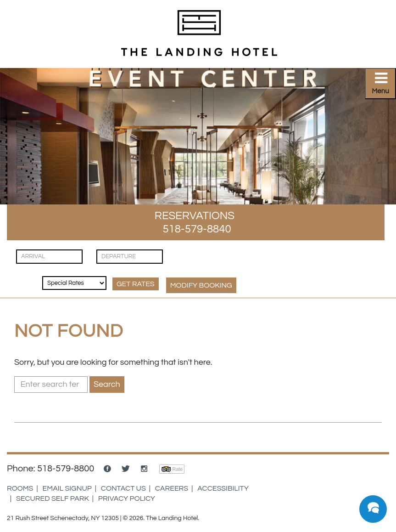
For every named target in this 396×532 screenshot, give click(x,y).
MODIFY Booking (201, 285)
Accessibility (223, 488)
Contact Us (123, 488)
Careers (172, 488)
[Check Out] (130, 257)
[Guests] (23, 275)
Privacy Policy (127, 498)
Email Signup (67, 488)
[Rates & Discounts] (74, 283)
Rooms (20, 488)
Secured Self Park (53, 498)
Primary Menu (384, 86)
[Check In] (49, 257)
